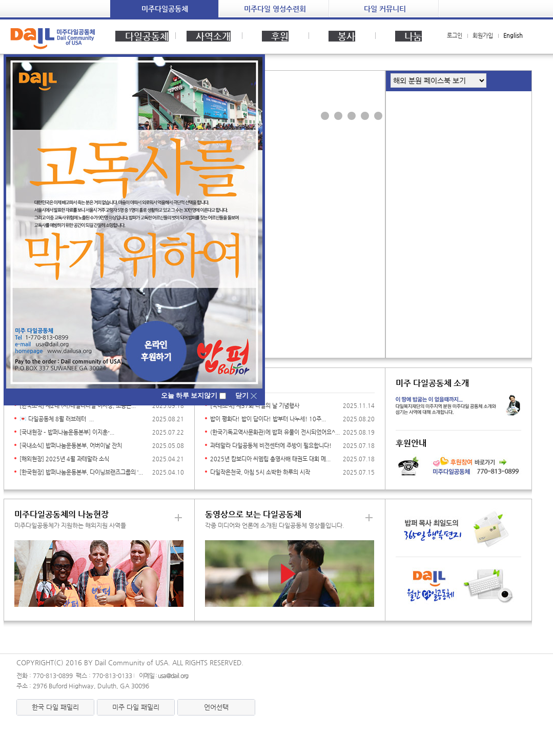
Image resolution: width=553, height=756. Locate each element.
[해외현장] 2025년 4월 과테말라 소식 (64, 459)
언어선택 (216, 707)
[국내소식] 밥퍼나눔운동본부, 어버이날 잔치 (71, 446)
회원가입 (483, 36)
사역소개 (209, 36)
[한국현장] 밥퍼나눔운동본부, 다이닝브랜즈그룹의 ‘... (81, 472)
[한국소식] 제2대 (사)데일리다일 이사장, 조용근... (78, 406)
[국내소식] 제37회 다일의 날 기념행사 (255, 406)
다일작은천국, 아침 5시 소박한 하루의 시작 (260, 472)
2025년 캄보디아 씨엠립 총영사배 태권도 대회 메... (270, 459)
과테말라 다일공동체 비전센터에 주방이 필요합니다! (271, 446)
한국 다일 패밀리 (55, 707)
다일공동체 (142, 36)
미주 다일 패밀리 (136, 707)
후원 (275, 36)
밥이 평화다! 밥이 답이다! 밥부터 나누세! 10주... (268, 419)
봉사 (342, 36)
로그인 (455, 36)
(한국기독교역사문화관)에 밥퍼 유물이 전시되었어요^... (275, 432)
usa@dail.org (173, 676)
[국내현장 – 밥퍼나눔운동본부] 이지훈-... (67, 432)
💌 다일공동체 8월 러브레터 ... (57, 419)
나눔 (408, 36)
